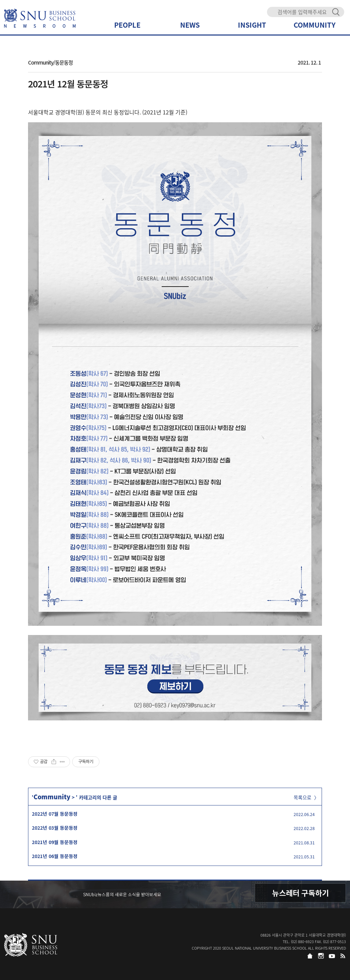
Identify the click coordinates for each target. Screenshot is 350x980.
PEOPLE (127, 25)
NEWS (190, 25)
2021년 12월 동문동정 (68, 84)
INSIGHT (252, 25)
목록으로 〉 (306, 797)
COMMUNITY (315, 25)
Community (52, 797)
